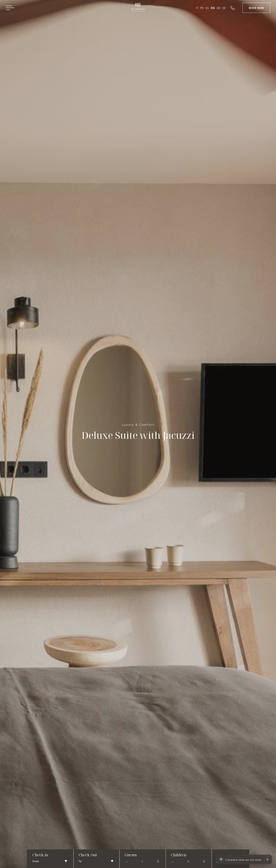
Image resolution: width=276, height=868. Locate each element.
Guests (131, 855)
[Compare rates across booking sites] (240, 859)
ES (207, 8)
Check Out (88, 855)
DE (224, 8)
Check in (40, 855)
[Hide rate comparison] (267, 859)
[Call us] (237, 8)
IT (197, 8)
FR (202, 8)
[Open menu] (10, 8)
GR (219, 8)
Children (179, 855)
